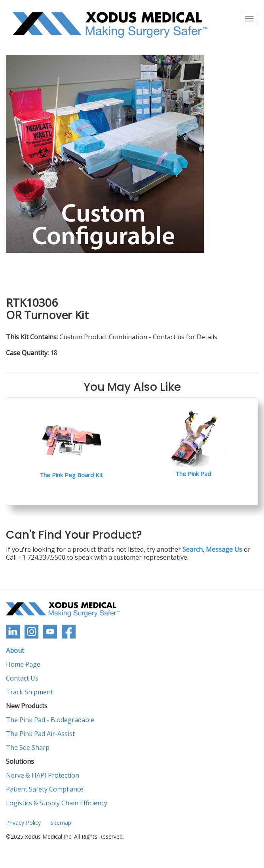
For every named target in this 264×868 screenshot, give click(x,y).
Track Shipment (29, 692)
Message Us (224, 549)
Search (193, 549)
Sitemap (61, 823)
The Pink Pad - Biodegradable (50, 720)
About (15, 651)
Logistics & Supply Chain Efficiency (57, 803)
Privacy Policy (23, 823)
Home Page (23, 664)
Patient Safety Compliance (45, 789)
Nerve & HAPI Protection (43, 775)
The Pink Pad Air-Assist (40, 734)
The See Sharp (28, 748)
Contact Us (22, 678)
